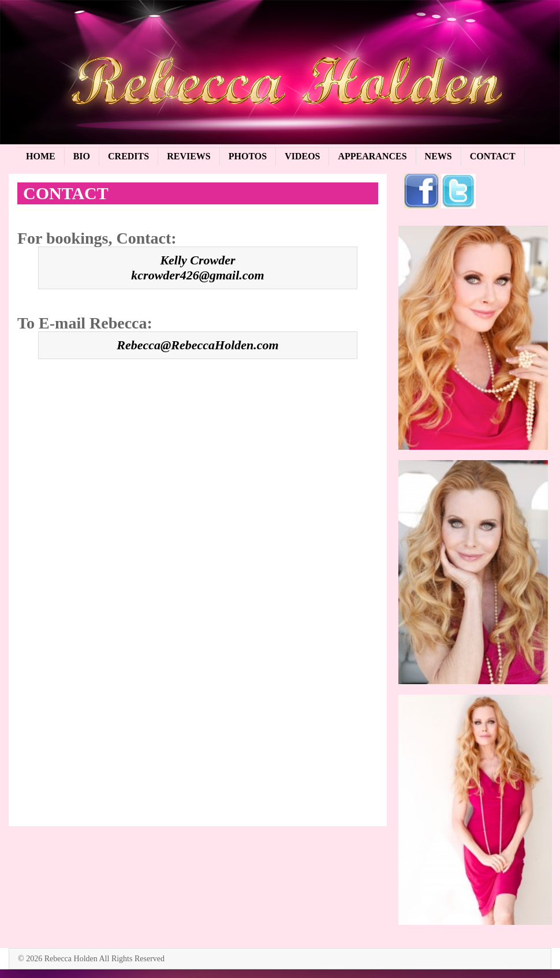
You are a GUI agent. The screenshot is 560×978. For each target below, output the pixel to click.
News (438, 156)
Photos (248, 156)
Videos (302, 156)
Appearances (372, 156)
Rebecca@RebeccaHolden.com (197, 345)
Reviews (189, 156)
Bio (82, 156)
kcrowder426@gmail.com (197, 275)
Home (41, 156)
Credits (128, 156)
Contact (493, 156)
